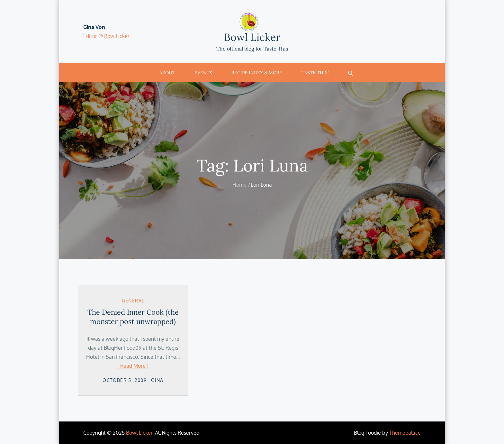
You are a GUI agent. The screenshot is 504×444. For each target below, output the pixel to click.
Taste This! (315, 73)
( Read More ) (133, 366)
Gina (157, 380)
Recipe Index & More (257, 73)
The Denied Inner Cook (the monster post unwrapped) (133, 317)
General (133, 301)
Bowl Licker (252, 37)
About (167, 73)
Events (203, 73)
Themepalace (405, 433)
